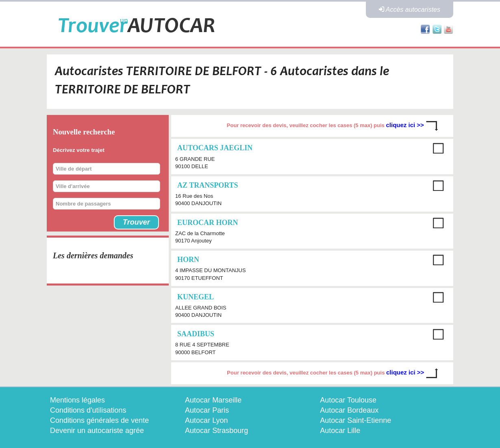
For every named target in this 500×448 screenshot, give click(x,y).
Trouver (136, 222)
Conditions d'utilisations (88, 410)
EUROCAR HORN (208, 223)
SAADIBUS (196, 334)
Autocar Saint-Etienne (355, 420)
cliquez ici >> (406, 125)
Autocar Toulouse (348, 400)
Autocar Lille (340, 431)
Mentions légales (77, 400)
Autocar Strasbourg (216, 431)
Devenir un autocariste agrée (97, 431)
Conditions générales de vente (99, 420)
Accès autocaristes (410, 10)
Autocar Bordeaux (349, 410)
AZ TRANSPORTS (208, 185)
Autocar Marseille (213, 400)
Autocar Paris (207, 410)
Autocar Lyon (206, 420)
